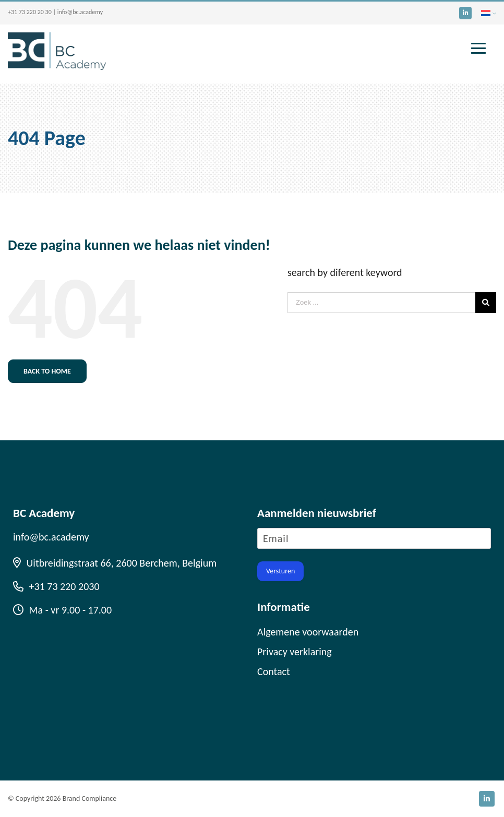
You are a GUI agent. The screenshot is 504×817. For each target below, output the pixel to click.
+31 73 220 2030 (56, 586)
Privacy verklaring (295, 652)
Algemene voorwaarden (308, 632)
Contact (274, 671)
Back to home (47, 371)
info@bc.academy (80, 12)
